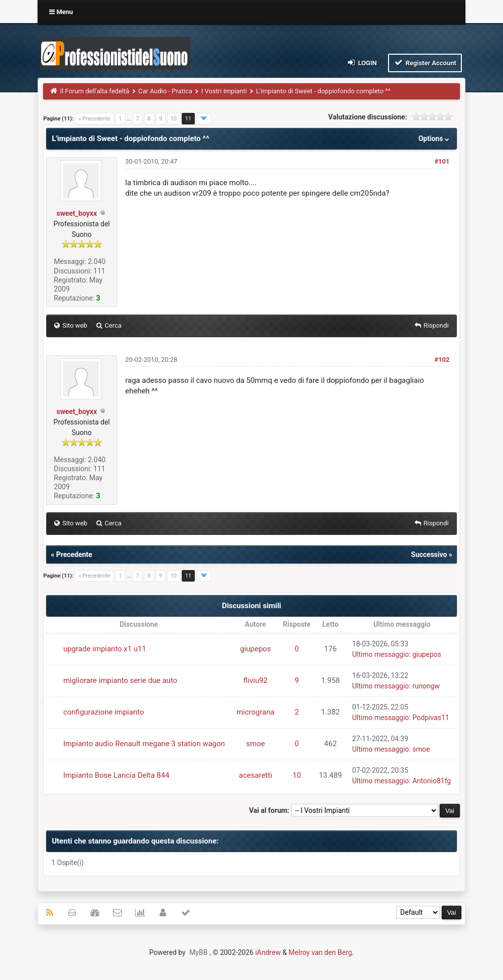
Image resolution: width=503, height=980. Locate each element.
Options (434, 138)
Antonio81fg (431, 781)
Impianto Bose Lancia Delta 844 (116, 775)
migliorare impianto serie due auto (120, 680)
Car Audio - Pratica (165, 91)
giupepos (255, 649)
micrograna (256, 712)
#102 (442, 360)
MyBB (198, 952)
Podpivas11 (430, 718)
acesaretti (256, 775)
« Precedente (94, 119)
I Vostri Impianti (224, 91)
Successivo (429, 554)
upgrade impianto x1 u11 (105, 649)
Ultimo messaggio (381, 654)
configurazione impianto (104, 712)
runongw (426, 686)
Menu (61, 12)
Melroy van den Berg (320, 952)
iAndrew (268, 952)
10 (174, 119)
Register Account (425, 62)
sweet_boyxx (77, 213)
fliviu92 (256, 680)
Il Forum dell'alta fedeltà (95, 91)
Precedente (74, 554)
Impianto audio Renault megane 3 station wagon (144, 744)
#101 (442, 161)
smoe (255, 744)
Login (361, 62)
